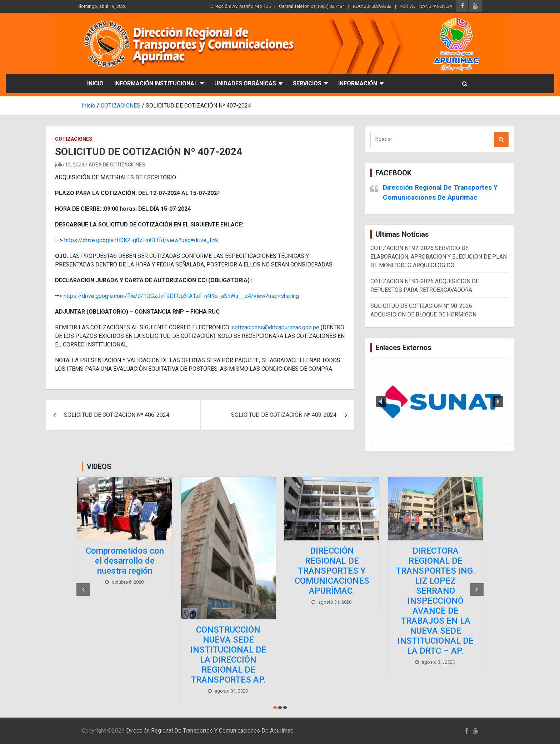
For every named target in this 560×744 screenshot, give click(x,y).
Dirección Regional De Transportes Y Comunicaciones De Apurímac (210, 731)
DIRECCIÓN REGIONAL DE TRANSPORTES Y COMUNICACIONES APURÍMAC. (332, 571)
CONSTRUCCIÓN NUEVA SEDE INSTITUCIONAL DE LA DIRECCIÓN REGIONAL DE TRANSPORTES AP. (228, 655)
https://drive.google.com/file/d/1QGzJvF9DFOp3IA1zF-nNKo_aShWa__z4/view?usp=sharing (181, 296)
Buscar (501, 139)
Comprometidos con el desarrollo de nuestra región (125, 561)
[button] (439, 402)
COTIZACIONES (74, 139)
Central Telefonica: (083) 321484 (312, 6)
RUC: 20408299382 (372, 6)
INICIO (95, 83)
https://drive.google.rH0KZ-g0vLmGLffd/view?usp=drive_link (141, 240)
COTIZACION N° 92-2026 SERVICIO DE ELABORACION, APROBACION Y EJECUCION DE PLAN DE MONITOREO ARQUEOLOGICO (439, 257)
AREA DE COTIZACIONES (117, 165)
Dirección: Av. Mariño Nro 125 (241, 6)
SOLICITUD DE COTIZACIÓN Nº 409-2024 (284, 415)
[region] (439, 402)
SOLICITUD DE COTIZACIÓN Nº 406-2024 (117, 415)
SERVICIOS (307, 83)
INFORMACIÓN (358, 83)
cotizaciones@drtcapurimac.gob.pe (276, 327)
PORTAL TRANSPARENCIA (426, 6)
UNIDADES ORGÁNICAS (245, 83)
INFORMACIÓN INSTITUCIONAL (156, 83)
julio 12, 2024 (70, 165)
